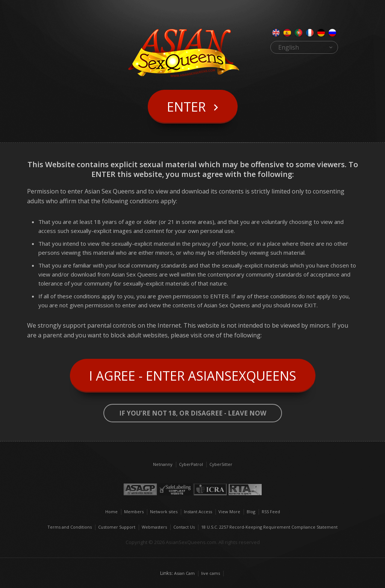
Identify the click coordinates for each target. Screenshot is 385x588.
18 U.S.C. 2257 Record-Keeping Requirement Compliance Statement (269, 527)
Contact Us (184, 527)
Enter (186, 107)
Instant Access (198, 512)
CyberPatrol (191, 464)
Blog (251, 512)
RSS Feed (271, 512)
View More (229, 512)
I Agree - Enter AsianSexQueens (193, 376)
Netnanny (163, 464)
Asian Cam (184, 573)
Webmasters (154, 527)
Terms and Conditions (70, 527)
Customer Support (117, 527)
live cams (211, 573)
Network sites (164, 512)
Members (134, 512)
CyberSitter (221, 464)
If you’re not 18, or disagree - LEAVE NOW (193, 413)
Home (111, 512)
